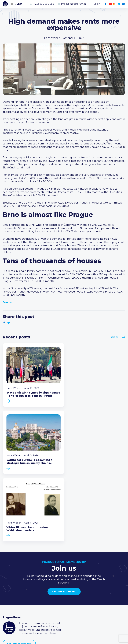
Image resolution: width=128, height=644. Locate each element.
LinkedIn (124, 4)
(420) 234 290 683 (43, 4)
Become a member (64, 521)
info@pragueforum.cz (74, 4)
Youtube (110, 4)
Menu (18, 4)
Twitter (119, 4)
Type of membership (58, 596)
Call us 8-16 (93, 592)
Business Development (18, 604)
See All (115, 337)
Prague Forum (5, 4)
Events (7, 596)
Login (97, 4)
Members (9, 600)
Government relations (17, 608)
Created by (64, 639)
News (6, 592)
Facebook (106, 4)
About (7, 613)
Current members (56, 592)
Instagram (115, 4)
